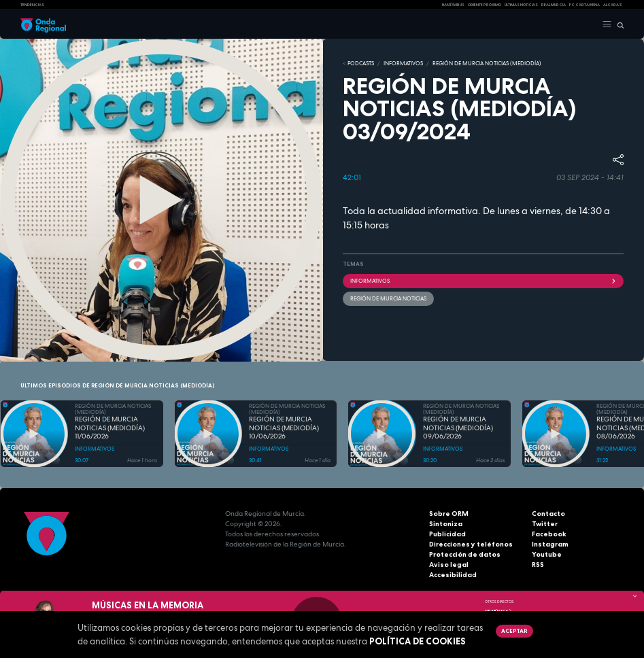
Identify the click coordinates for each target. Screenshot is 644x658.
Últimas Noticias (521, 5)
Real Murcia (554, 5)
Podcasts (361, 63)
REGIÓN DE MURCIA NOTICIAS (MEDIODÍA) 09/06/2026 (458, 428)
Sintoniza (446, 524)
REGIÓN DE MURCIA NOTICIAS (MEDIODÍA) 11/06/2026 (110, 428)
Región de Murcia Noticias (388, 298)
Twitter (545, 524)
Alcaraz (613, 5)
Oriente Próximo (485, 5)
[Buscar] (618, 24)
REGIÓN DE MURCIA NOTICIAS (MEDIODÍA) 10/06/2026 (284, 428)
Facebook (549, 534)
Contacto (548, 514)
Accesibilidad (453, 575)
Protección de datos (465, 554)
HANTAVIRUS (453, 5)
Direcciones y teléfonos (471, 544)
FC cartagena (584, 5)
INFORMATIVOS (403, 63)
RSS (538, 565)
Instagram (550, 544)
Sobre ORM (449, 514)
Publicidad (447, 534)
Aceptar (514, 631)
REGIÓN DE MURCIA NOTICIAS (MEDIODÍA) (487, 63)
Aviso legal (449, 565)
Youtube (547, 554)
